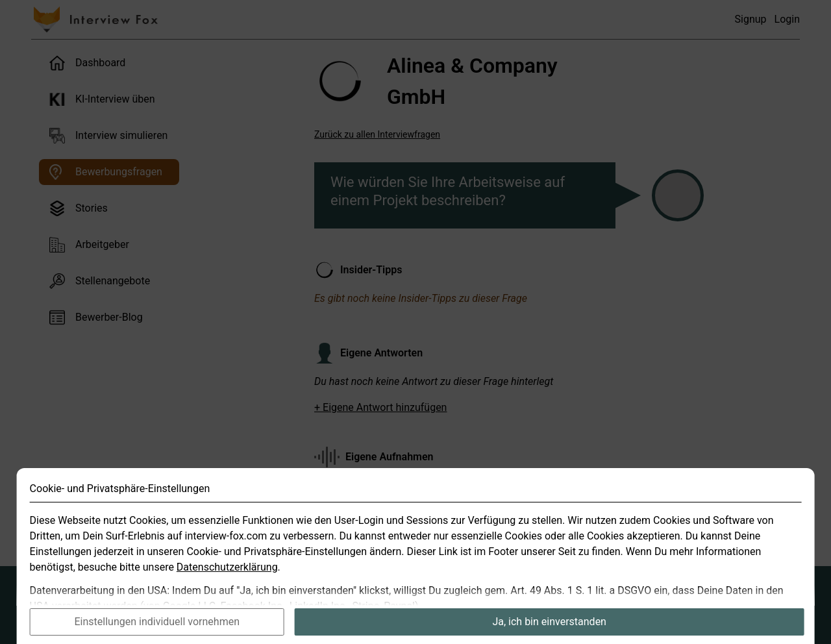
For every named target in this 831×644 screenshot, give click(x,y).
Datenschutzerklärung (227, 581)
